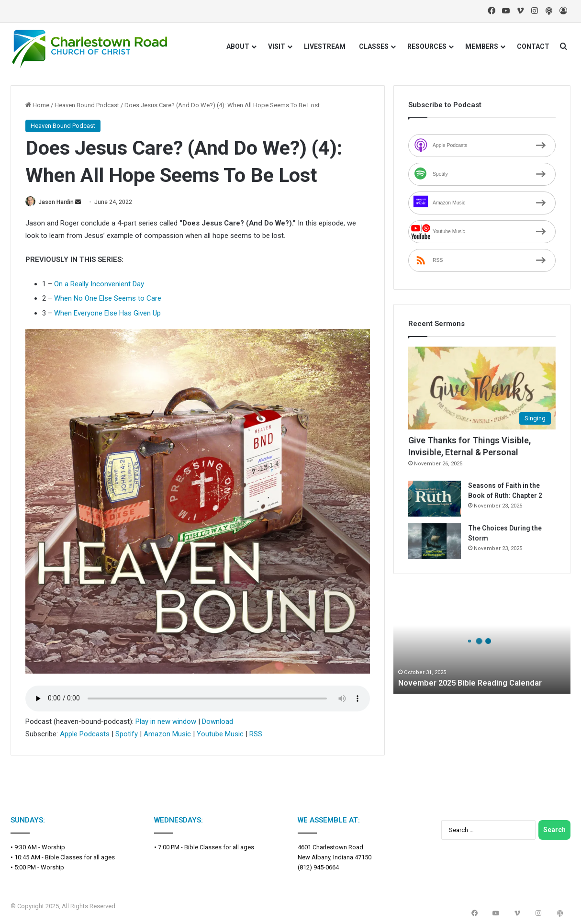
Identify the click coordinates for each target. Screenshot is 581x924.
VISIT (277, 46)
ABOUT (238, 46)
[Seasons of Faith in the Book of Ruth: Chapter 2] (435, 499)
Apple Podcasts (85, 735)
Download (218, 722)
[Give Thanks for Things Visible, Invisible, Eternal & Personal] (482, 388)
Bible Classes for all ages (80, 858)
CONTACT (533, 46)
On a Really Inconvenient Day (99, 284)
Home (37, 105)
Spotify (127, 735)
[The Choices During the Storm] (435, 541)
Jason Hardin (61, 202)
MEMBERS (482, 46)
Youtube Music (220, 735)
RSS (256, 735)
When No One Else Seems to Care (108, 299)
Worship (53, 848)
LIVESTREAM (325, 46)
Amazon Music (167, 735)
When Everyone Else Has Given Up (107, 314)
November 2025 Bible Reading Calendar (475, 682)
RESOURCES (427, 46)
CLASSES (374, 46)
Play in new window (166, 722)
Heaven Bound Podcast (87, 105)
